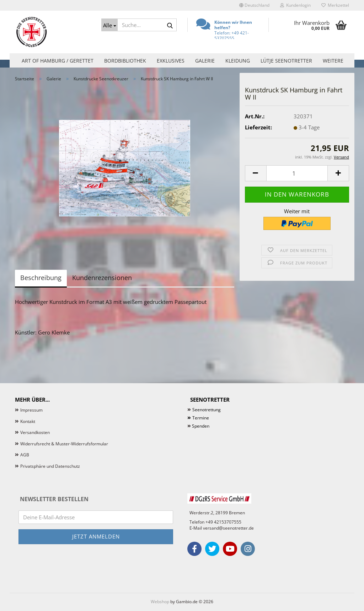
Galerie (205, 61)
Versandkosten (35, 432)
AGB (25, 455)
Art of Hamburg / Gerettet (58, 61)
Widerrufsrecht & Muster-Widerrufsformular (64, 444)
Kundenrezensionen (102, 278)
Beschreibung (41, 278)
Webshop (160, 602)
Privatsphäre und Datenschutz (50, 466)
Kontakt (28, 421)
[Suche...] (109, 25)
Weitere (333, 61)
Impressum (31, 410)
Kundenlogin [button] (295, 5)
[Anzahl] (297, 173)
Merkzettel (335, 5)
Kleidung (238, 61)
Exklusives (171, 61)
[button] (254, 5)
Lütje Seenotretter (286, 61)
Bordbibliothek (125, 61)
